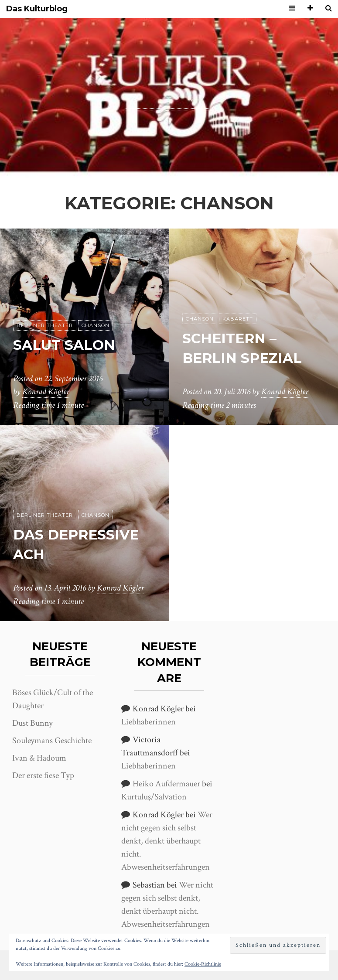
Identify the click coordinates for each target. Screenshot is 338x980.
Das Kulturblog (37, 9)
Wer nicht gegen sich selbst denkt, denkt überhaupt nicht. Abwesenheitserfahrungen (167, 841)
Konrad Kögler (46, 392)
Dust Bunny (32, 723)
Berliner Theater (45, 325)
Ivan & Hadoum (39, 758)
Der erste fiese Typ (43, 775)
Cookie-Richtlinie (203, 964)
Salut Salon (65, 345)
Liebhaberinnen (149, 722)
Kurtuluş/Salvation (154, 797)
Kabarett (238, 319)
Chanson (96, 325)
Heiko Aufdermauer (166, 784)
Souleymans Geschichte (52, 741)
